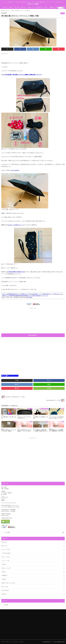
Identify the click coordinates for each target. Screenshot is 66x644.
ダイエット (6, 561)
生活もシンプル (31, 7)
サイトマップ (5, 7)
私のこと (11, 7)
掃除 (4, 579)
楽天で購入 (29, 297)
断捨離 (4, 376)
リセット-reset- (33, 4)
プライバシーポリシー (6, 642)
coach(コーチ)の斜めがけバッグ (16, 225)
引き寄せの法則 (6, 553)
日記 (56, 7)
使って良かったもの (39, 7)
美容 (4, 564)
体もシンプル (24, 7)
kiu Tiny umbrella (15, 170)
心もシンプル (17, 7)
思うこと (46, 7)
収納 (4, 572)
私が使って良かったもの (13, 376)
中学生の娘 (52, 7)
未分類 (4, 594)
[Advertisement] (25, 57)
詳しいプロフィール (7, 518)
